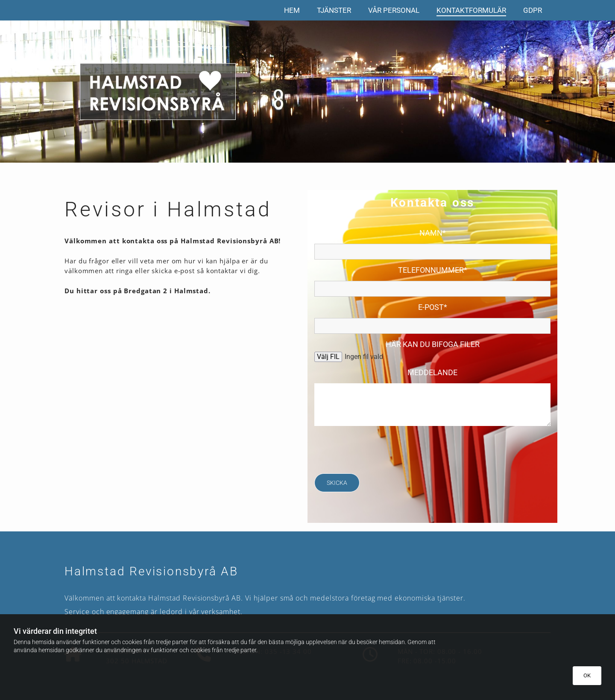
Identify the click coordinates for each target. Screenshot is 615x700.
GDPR (533, 10)
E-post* (433, 307)
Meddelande (432, 373)
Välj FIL (328, 357)
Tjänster (334, 10)
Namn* (433, 233)
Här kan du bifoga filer (433, 344)
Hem (292, 10)
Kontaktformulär (471, 10)
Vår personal (394, 10)
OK (587, 675)
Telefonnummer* (433, 270)
